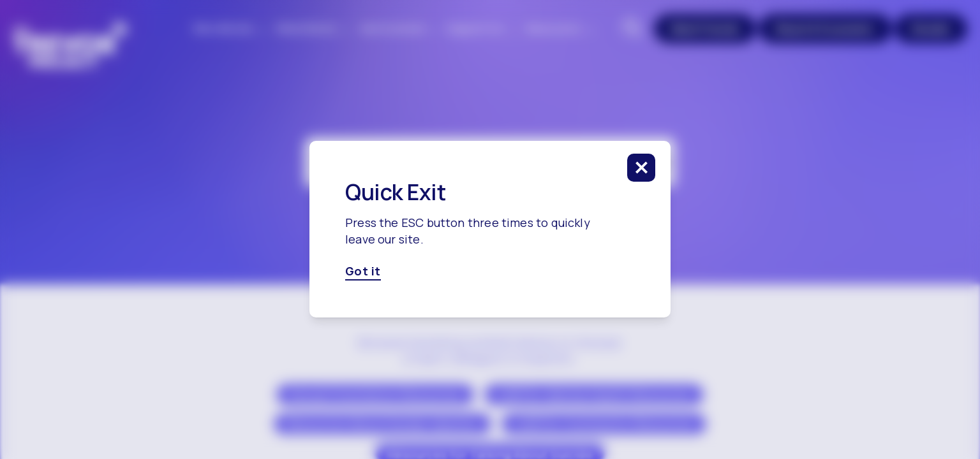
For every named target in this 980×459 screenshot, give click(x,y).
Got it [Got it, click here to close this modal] (363, 272)
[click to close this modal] (641, 168)
